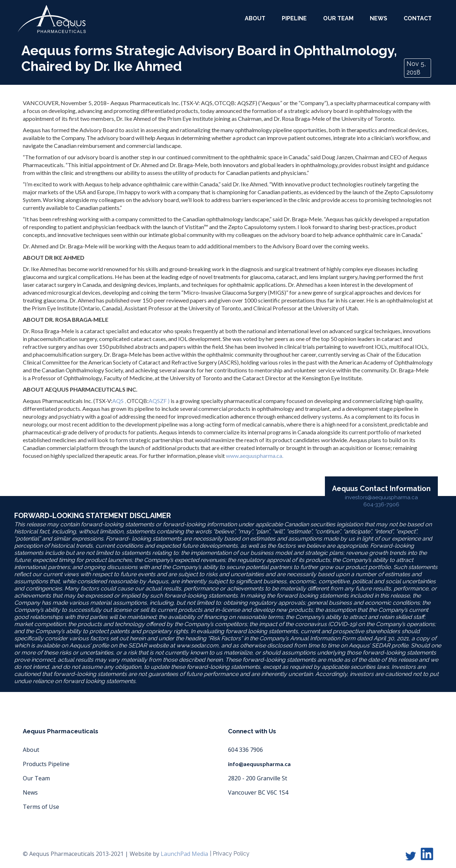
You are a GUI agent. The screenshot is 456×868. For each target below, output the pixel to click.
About (31, 750)
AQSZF (158, 401)
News (379, 18)
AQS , (119, 401)
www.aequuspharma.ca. (255, 456)
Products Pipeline (46, 764)
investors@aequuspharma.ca (381, 497)
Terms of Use (41, 807)
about (255, 18)
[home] (52, 19)
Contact (418, 18)
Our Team (36, 778)
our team (338, 18)
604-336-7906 (381, 505)
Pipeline (294, 18)
